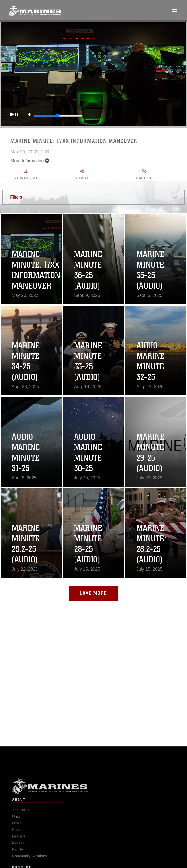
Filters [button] (16, 197)
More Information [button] (45, 161)
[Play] (11, 115)
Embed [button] (159, 174)
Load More (93, 593)
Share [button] (98, 174)
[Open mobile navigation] (174, 11)
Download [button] (42, 174)
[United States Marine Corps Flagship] (35, 11)
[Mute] (26, 115)
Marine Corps (93, 793)
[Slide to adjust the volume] (55, 116)
